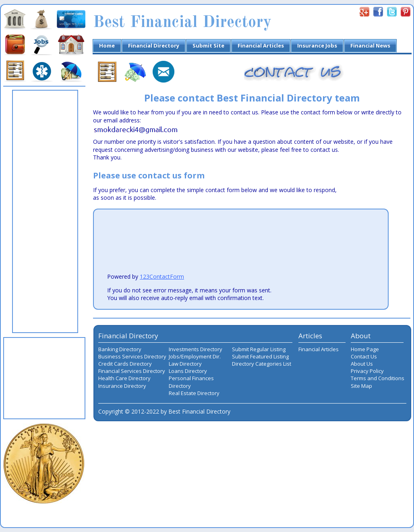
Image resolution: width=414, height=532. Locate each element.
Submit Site (208, 46)
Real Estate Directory (194, 393)
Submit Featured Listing (260, 356)
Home (107, 46)
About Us (362, 364)
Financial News (370, 46)
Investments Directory (196, 349)
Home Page (365, 349)
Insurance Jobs (317, 46)
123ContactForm (162, 276)
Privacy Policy (367, 371)
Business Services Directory (132, 356)
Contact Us (364, 356)
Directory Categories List (262, 364)
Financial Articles (261, 46)
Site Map (361, 386)
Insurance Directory (122, 386)
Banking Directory (120, 349)
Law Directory (185, 364)
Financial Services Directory (132, 371)
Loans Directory (188, 371)
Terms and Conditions (378, 378)
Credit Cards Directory (125, 364)
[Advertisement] (45, 211)
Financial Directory (154, 46)
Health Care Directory (124, 378)
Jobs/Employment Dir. (195, 356)
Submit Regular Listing (259, 349)
